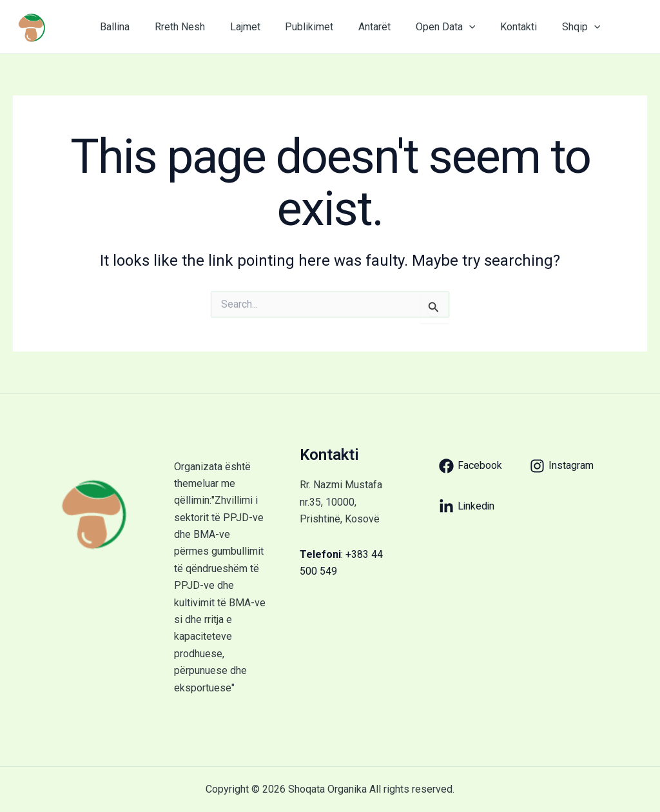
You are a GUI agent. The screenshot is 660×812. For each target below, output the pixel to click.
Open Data (422, 27)
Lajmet (234, 27)
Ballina (113, 27)
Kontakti (491, 27)
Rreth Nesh (173, 27)
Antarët (355, 27)
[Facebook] (471, 466)
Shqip (549, 27)
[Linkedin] (467, 507)
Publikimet (294, 27)
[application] (445, 27)
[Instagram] (562, 466)
